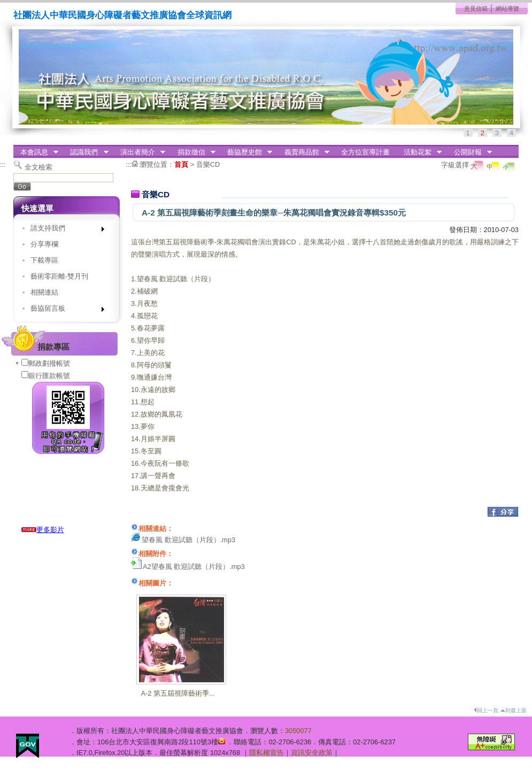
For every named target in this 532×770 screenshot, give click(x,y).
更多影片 (43, 530)
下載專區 (44, 260)
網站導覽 (507, 9)
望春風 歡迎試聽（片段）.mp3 (188, 540)
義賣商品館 (303, 152)
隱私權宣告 (267, 753)
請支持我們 (64, 230)
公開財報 (469, 152)
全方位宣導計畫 (365, 152)
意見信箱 (476, 9)
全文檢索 (38, 167)
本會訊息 (36, 152)
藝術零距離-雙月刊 (59, 276)
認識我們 (86, 152)
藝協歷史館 (246, 152)
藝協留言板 (64, 310)
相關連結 (44, 292)
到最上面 (514, 710)
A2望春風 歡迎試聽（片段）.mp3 (194, 567)
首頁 (181, 164)
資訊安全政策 (312, 753)
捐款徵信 (193, 152)
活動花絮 (419, 152)
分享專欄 (44, 244)
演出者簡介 (139, 152)
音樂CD (208, 164)
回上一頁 (486, 710)
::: (3, 164)
